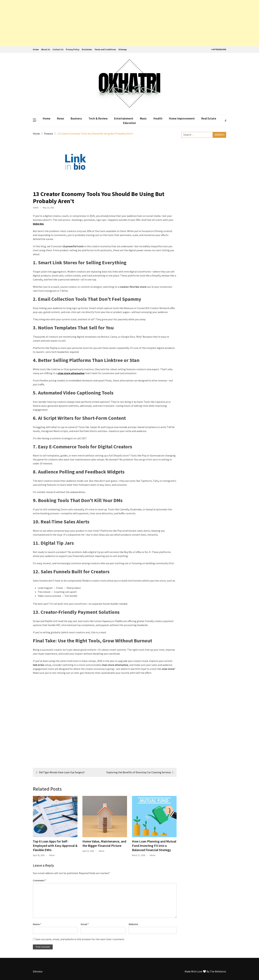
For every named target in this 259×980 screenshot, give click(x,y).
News (61, 118)
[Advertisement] (99, 23)
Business (76, 118)
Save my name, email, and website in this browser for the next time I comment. (80, 939)
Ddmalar (38, 971)
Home (36, 49)
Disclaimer (87, 49)
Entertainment (124, 118)
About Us (46, 49)
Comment (40, 880)
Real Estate (209, 118)
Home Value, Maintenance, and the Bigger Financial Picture (104, 843)
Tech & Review (98, 118)
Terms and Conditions (105, 49)
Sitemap (123, 49)
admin (36, 208)
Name (37, 924)
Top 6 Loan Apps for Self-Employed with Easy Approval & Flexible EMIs (55, 846)
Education (129, 123)
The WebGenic (218, 971)
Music (143, 118)
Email (85, 924)
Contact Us (58, 49)
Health (158, 118)
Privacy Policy (73, 49)
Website (133, 924)
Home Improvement (182, 118)
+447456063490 (218, 49)
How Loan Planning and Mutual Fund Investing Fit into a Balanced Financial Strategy (154, 846)
